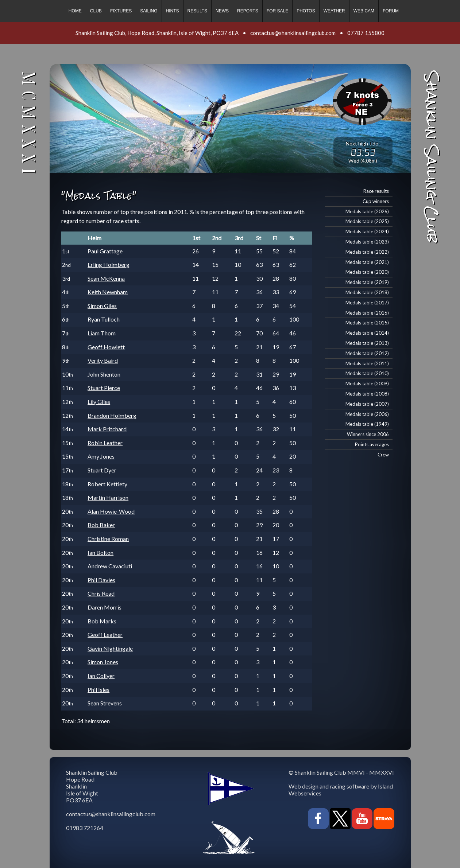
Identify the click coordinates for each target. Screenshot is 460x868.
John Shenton (104, 374)
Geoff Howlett (106, 347)
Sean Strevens (105, 703)
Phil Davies (101, 580)
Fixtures (121, 11)
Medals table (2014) (367, 333)
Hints (173, 11)
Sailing (149, 11)
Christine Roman (108, 539)
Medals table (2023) (367, 242)
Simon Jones (103, 662)
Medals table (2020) (367, 272)
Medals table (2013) (367, 343)
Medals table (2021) (367, 262)
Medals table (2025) (367, 221)
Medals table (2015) (367, 323)
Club (96, 11)
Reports (248, 11)
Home (75, 11)
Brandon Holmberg (112, 415)
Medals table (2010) (367, 373)
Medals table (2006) (367, 414)
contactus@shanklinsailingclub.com (293, 33)
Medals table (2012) (367, 353)
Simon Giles (102, 306)
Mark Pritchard (107, 429)
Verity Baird (103, 360)
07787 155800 (366, 33)
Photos (306, 11)
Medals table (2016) (367, 313)
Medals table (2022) (367, 252)
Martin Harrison (108, 497)
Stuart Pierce (104, 388)
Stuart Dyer (102, 470)
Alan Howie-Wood (111, 511)
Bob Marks (102, 621)
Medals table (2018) (367, 292)
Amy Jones (101, 456)
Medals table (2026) (367, 211)
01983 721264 (85, 828)
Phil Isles (98, 690)
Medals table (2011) (367, 363)
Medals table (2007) (367, 404)
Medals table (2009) (367, 384)
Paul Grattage (105, 251)
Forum (391, 11)
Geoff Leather (105, 635)
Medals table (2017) (367, 303)
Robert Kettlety (107, 484)
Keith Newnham (108, 292)
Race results (376, 191)
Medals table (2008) (367, 394)
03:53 (363, 152)
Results (197, 11)
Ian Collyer (101, 676)
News (222, 11)
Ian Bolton (100, 552)
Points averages (372, 444)
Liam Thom (102, 333)
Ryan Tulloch (104, 319)
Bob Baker (101, 525)
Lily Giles (99, 402)
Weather (334, 11)
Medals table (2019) (367, 282)
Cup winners (376, 201)
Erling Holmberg (109, 264)
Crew (383, 455)
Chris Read (101, 593)
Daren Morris (105, 607)
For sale (277, 11)
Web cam (364, 11)
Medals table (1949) (367, 424)
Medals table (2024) (367, 231)
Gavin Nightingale (110, 648)
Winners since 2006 (368, 434)
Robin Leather (105, 443)
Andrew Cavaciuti (110, 566)
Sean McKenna (106, 278)
